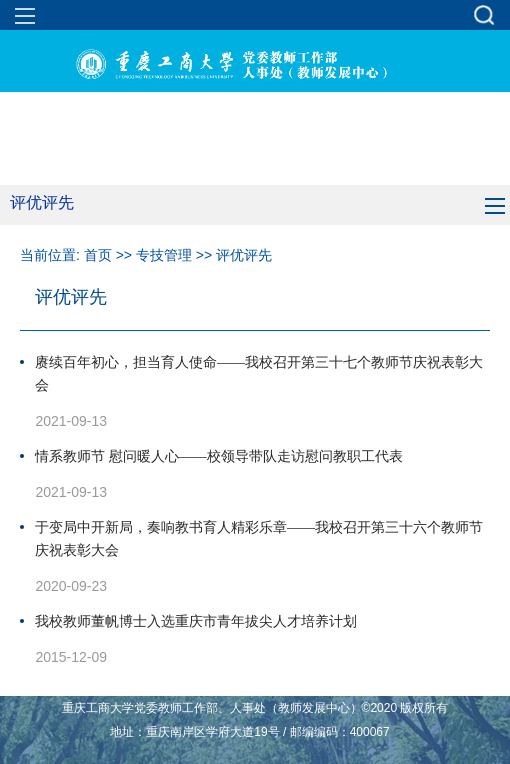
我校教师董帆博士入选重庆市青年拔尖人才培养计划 (196, 621)
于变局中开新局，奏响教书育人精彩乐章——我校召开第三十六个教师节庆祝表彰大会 (259, 539)
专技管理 (164, 255)
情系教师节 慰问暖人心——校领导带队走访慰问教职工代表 (219, 456)
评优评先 (244, 255)
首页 (98, 255)
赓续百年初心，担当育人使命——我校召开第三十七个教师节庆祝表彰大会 (259, 374)
